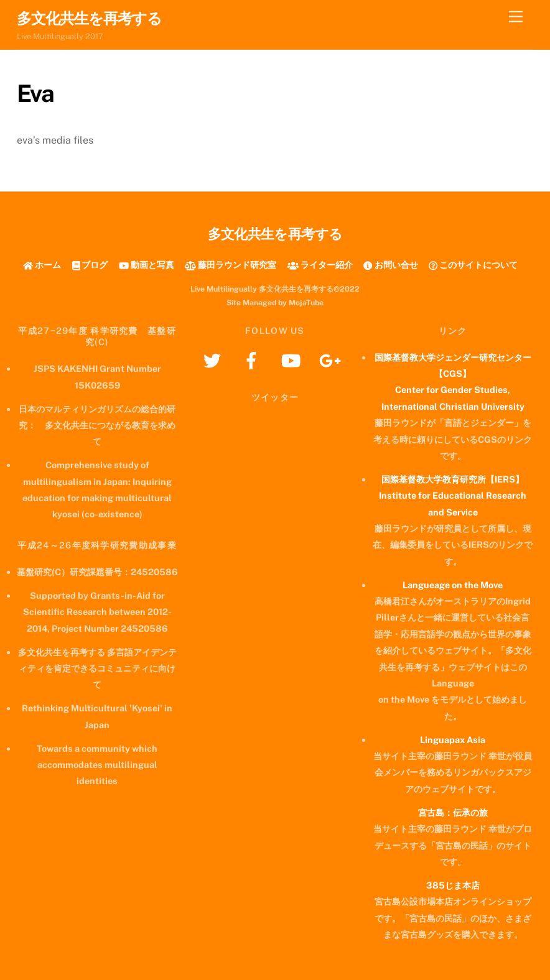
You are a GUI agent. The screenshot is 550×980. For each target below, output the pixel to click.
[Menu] (516, 17)
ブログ (90, 265)
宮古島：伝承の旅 (453, 812)
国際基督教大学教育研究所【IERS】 (453, 479)
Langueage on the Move (453, 585)
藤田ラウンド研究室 (231, 265)
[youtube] (293, 360)
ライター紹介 (320, 265)
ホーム (42, 265)
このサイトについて (473, 265)
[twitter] (214, 360)
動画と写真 (147, 265)
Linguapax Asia (453, 740)
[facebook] (254, 360)
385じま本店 (453, 885)
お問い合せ (390, 265)
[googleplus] (332, 360)
